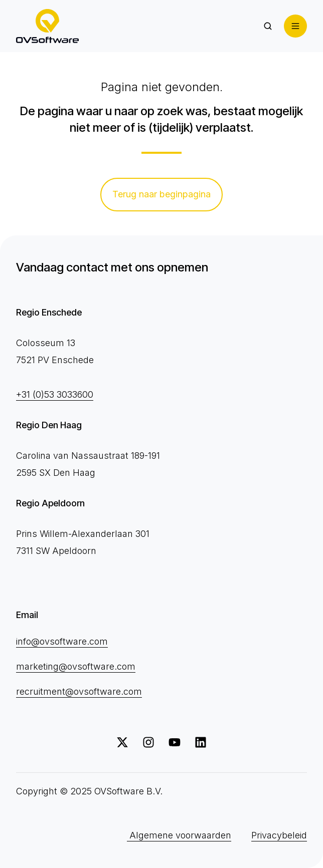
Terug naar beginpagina (161, 194)
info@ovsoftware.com (62, 641)
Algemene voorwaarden (179, 835)
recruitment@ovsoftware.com (79, 691)
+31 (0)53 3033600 (55, 394)
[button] (268, 26)
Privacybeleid (279, 835)
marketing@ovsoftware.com (76, 666)
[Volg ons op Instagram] (148, 742)
